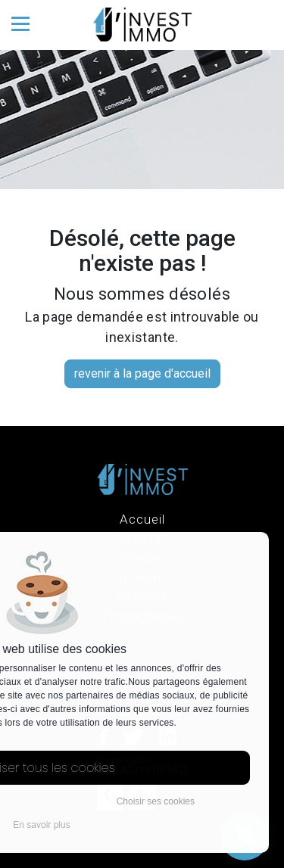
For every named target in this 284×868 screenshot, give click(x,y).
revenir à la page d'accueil (142, 373)
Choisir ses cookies (156, 801)
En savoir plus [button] (41, 825)
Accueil (142, 519)
